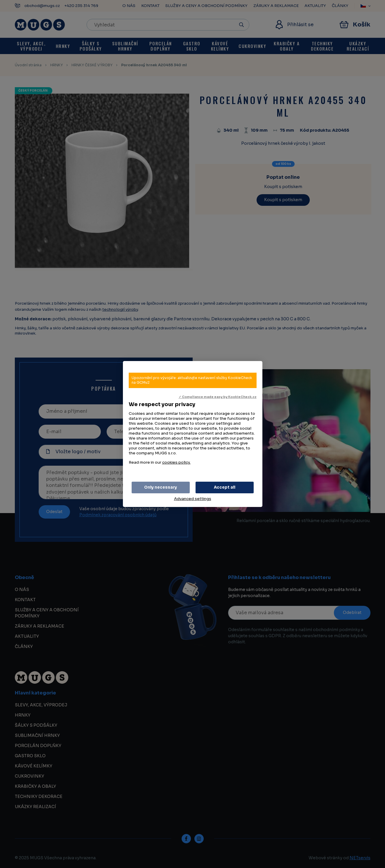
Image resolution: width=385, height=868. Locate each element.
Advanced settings (193, 499)
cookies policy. (176, 462)
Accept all (225, 487)
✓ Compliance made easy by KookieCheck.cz (218, 397)
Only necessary (161, 487)
